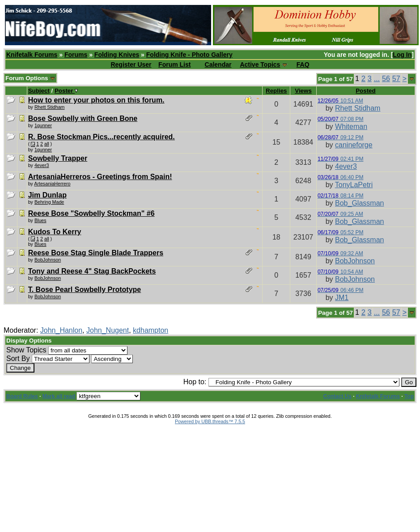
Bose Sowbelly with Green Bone (83, 118)
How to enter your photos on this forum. (96, 100)
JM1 (342, 298)
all (47, 144)
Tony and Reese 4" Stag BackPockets (92, 271)
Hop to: (195, 382)
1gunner (43, 125)
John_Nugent (108, 330)
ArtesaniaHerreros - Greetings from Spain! (100, 177)
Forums (76, 55)
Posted (365, 91)
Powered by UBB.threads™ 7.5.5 (210, 421)
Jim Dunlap (47, 195)
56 (386, 79)
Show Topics (26, 350)
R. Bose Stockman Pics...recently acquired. (102, 137)
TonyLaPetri (354, 185)
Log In (402, 55)
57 (396, 79)
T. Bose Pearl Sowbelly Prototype (85, 290)
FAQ (303, 64)
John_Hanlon (61, 330)
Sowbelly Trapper (58, 158)
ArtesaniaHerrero (52, 184)
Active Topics (260, 64)
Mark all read (59, 396)
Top (409, 396)
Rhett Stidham (50, 107)
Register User (131, 64)
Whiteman (351, 127)
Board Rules (22, 396)
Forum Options (30, 78)
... (377, 79)
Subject (39, 91)
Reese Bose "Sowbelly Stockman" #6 (91, 213)
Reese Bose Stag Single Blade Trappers (96, 253)
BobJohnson (48, 260)
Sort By (18, 358)
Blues (40, 220)
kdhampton (151, 330)
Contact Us (337, 396)
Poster (66, 91)
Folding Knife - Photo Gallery (189, 55)
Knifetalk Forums (32, 55)
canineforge (354, 145)
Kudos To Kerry (55, 232)
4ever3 (42, 165)
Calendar (218, 64)
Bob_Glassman (359, 203)
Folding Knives (117, 55)
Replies (276, 91)
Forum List (174, 64)
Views (303, 91)
